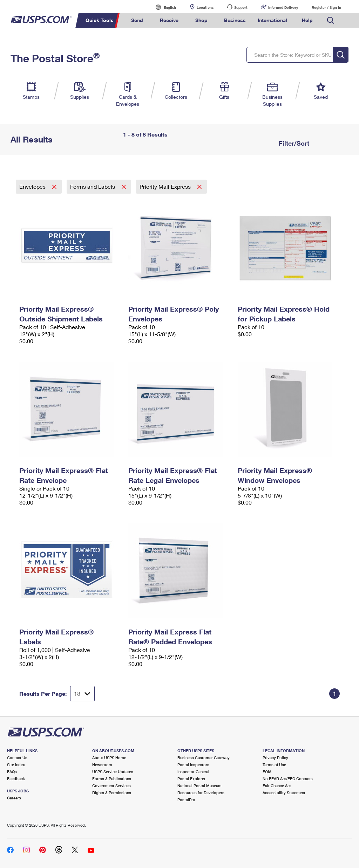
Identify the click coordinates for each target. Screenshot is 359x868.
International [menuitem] (272, 20)
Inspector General (193, 772)
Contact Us (17, 758)
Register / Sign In (326, 7)
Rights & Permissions (112, 793)
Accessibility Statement (284, 793)
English (163, 7)
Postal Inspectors (193, 765)
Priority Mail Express (166, 186)
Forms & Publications (112, 779)
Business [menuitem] (235, 20)
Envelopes (33, 186)
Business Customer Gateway (204, 758)
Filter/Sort (293, 143)
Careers (14, 798)
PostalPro (186, 800)
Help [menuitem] (307, 20)
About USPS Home (109, 758)
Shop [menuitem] (201, 20)
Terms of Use (274, 765)
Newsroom (102, 765)
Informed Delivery (283, 7)
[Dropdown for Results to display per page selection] (82, 694)
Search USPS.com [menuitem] (331, 20)
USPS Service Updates (113, 772)
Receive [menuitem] (169, 20)
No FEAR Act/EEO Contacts (288, 779)
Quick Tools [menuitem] (100, 20)
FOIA (267, 772)
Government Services (111, 786)
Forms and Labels (93, 186)
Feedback (16, 779)
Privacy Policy (275, 758)
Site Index (16, 765)
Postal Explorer (191, 779)
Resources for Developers (201, 793)
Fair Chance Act (277, 786)
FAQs (12, 772)
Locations (205, 7)
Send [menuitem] (137, 20)
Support (241, 7)
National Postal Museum (199, 786)
